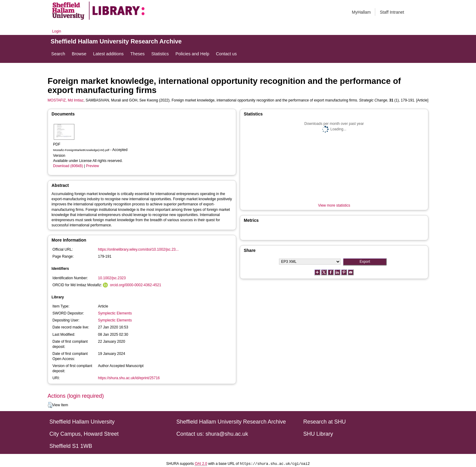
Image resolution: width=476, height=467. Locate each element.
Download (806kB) (68, 166)
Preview (92, 166)
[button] (50, 405)
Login (57, 31)
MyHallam (361, 12)
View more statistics (334, 205)
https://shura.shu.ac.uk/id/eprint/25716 (129, 378)
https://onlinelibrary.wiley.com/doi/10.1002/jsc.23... (138, 249)
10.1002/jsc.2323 (112, 278)
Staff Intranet (392, 12)
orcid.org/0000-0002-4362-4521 (136, 285)
